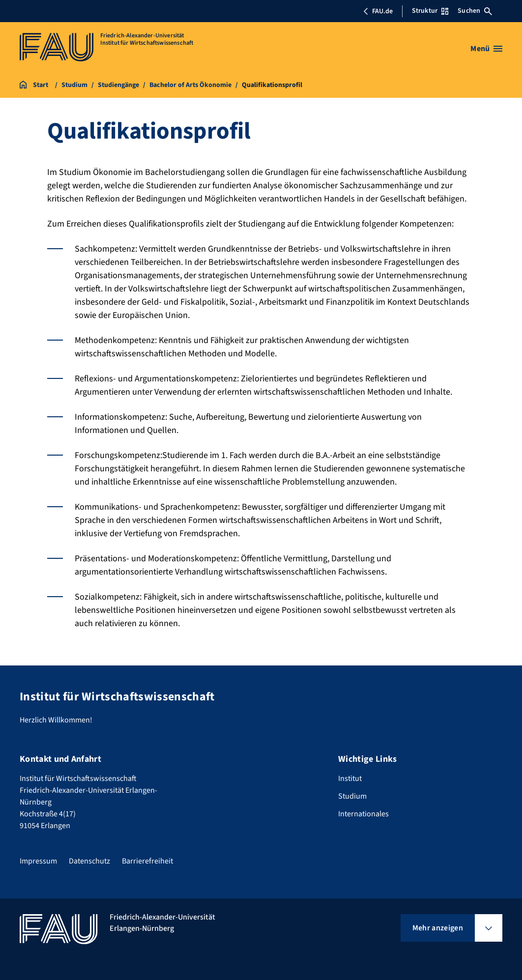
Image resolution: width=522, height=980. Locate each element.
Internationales (363, 814)
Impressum (38, 861)
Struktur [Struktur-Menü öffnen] (430, 11)
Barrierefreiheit (147, 861)
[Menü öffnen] (486, 49)
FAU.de (378, 11)
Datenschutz (89, 861)
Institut (350, 778)
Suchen (475, 11)
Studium (352, 796)
